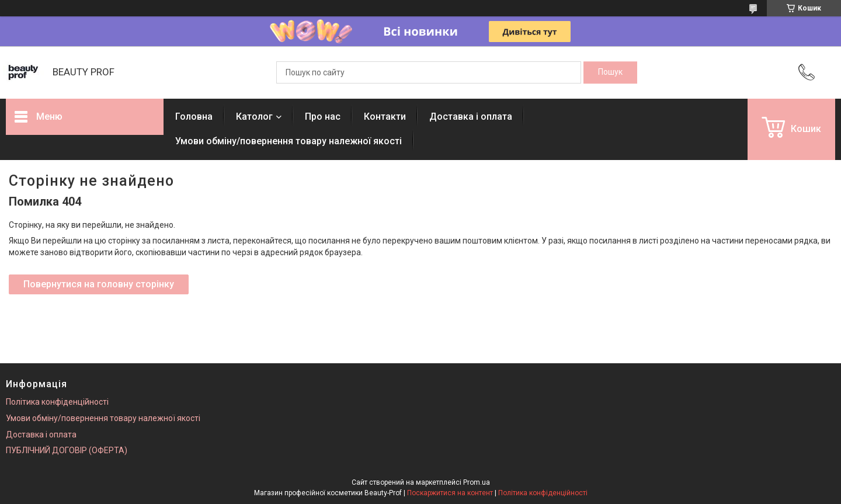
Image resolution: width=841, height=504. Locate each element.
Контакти (385, 117)
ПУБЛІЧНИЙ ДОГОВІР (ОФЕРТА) (67, 450)
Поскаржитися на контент (450, 493)
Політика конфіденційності (57, 402)
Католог (254, 117)
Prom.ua (477, 482)
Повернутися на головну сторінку (99, 284)
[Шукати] (610, 72)
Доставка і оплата (471, 117)
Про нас (323, 117)
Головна (194, 117)
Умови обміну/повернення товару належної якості (289, 141)
